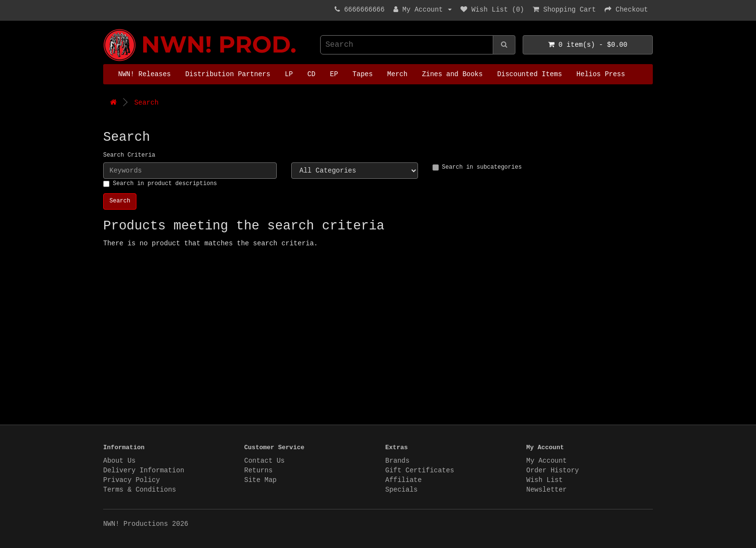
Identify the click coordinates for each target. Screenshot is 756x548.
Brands (397, 461)
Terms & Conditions (140, 490)
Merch (397, 74)
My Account (547, 461)
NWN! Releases (144, 74)
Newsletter (547, 490)
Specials (401, 490)
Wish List (545, 480)
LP (289, 74)
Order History (553, 470)
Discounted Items (529, 74)
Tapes (363, 74)
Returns (259, 470)
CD (311, 74)
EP (334, 74)
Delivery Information (144, 470)
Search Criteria (129, 155)
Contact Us (265, 461)
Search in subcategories (477, 167)
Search (146, 103)
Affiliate (404, 480)
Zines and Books (452, 74)
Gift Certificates (420, 470)
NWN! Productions (106, 29)
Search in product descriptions (160, 184)
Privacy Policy (132, 480)
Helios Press (601, 74)
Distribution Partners (228, 74)
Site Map (261, 480)
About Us (119, 461)
